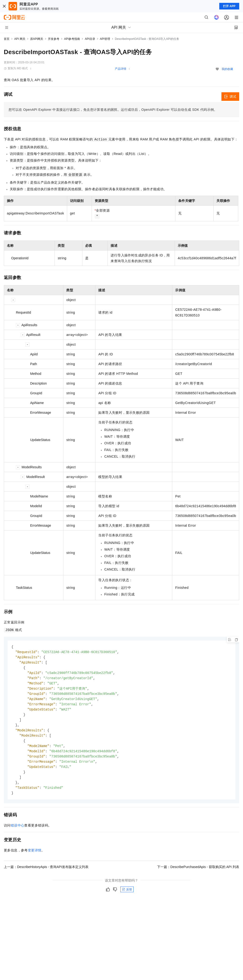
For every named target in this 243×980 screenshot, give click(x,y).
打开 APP (229, 6)
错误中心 (18, 832)
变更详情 (35, 857)
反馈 (127, 896)
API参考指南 (72, 39)
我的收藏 (227, 69)
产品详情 (121, 69)
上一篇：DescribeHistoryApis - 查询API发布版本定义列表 (46, 874)
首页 (7, 39)
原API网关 (37, 39)
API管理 (105, 39)
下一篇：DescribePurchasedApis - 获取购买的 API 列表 (198, 874)
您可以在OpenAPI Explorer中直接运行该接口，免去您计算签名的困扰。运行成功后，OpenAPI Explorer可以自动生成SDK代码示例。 (113, 110)
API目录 (90, 39)
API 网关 (20, 39)
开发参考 (54, 39)
